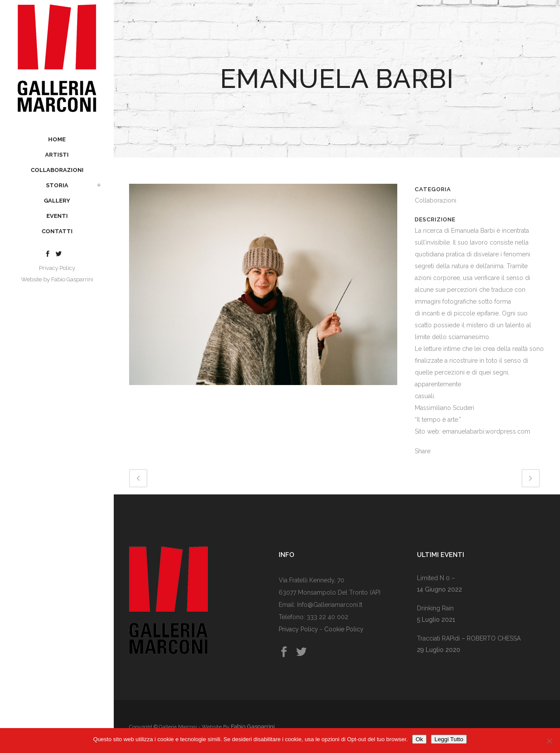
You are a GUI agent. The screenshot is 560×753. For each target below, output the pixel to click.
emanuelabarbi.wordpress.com (486, 431)
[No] (549, 741)
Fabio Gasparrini (72, 279)
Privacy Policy (57, 268)
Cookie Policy (344, 629)
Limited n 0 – (436, 578)
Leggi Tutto (449, 739)
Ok (419, 739)
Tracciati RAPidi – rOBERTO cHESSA (469, 638)
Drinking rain (435, 608)
